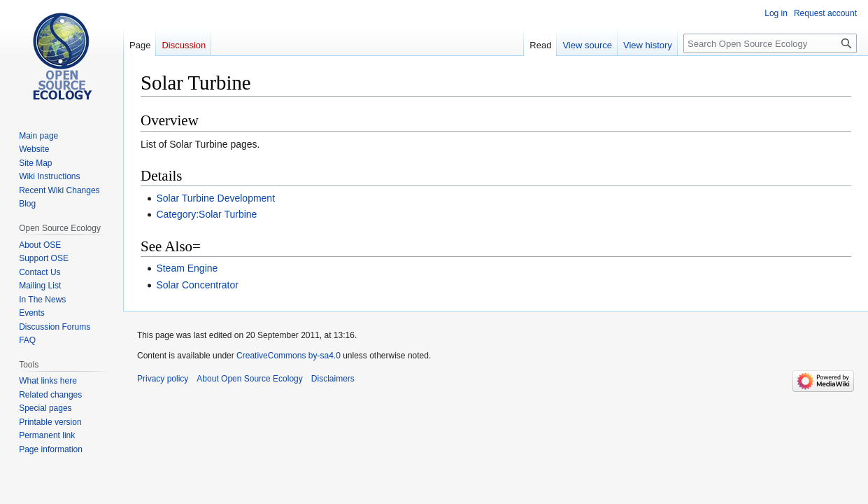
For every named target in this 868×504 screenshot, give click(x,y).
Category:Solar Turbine (206, 214)
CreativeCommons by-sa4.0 (289, 356)
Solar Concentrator (197, 285)
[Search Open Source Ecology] (770, 43)
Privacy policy (163, 379)
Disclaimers (333, 379)
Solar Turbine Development (215, 198)
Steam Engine (187, 268)
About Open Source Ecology (249, 379)
